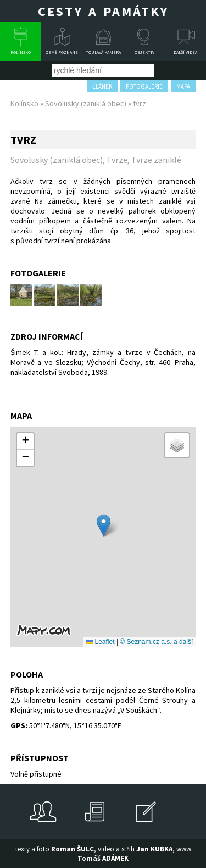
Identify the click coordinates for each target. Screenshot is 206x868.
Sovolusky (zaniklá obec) (86, 103)
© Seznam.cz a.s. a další (156, 642)
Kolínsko (21, 52)
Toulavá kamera (103, 52)
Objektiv (144, 52)
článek (102, 86)
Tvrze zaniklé (156, 160)
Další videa (185, 52)
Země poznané (62, 52)
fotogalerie (144, 86)
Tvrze (117, 160)
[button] (104, 525)
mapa (183, 86)
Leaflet (100, 642)
